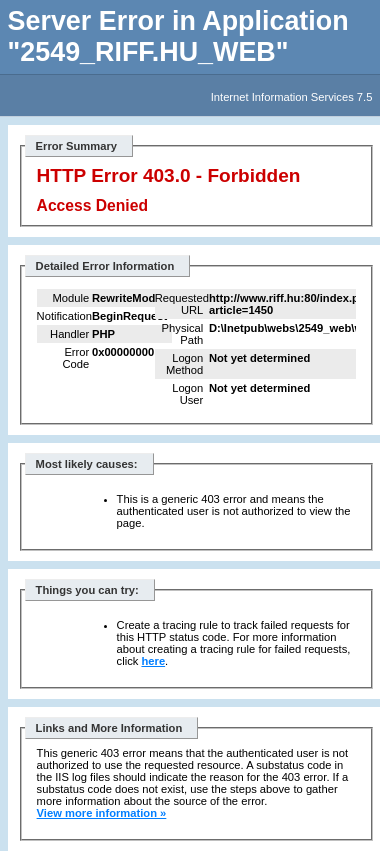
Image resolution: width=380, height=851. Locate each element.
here (153, 661)
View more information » (102, 813)
